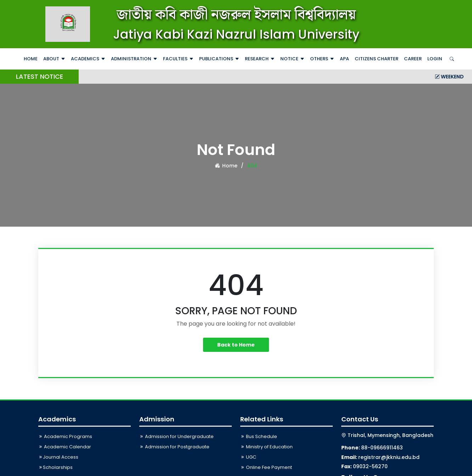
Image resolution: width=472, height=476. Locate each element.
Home (31, 59)
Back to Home (236, 345)
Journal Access (58, 457)
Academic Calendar (65, 447)
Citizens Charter (377, 59)
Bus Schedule (259, 436)
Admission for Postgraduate (174, 447)
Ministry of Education (266, 447)
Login (435, 59)
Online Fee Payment (266, 467)
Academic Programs (65, 436)
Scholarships (55, 467)
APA (344, 59)
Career (413, 59)
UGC (248, 457)
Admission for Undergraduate (176, 436)
